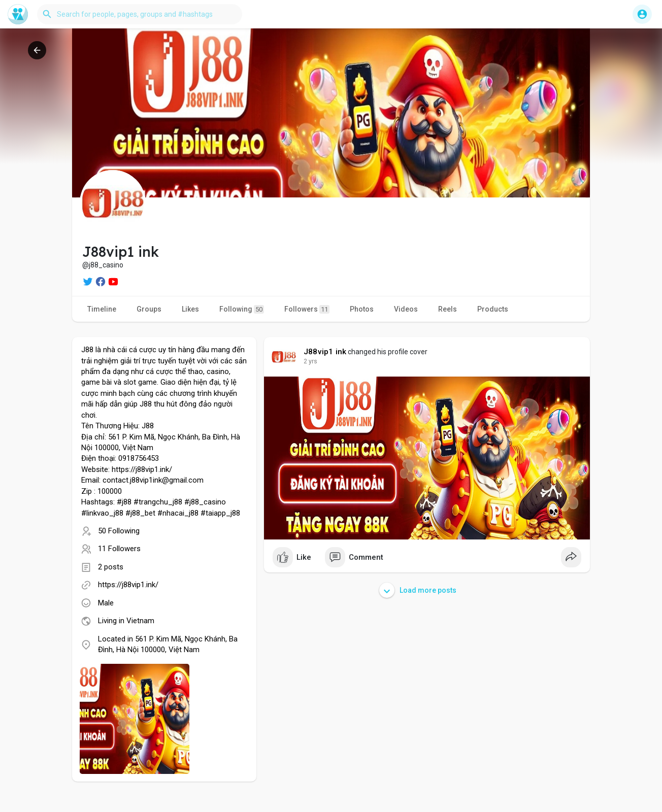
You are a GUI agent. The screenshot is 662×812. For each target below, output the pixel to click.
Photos (362, 309)
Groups (149, 309)
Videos (406, 309)
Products (493, 309)
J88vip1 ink (325, 352)
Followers (307, 309)
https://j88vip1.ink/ (128, 585)
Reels (448, 309)
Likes (190, 309)
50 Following (119, 531)
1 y (308, 361)
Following (242, 309)
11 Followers (119, 549)
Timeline (102, 309)
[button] (140, 14)
